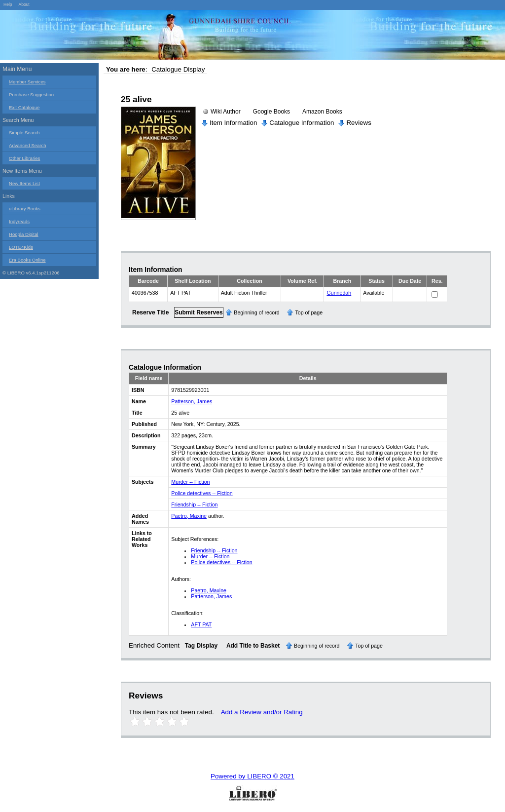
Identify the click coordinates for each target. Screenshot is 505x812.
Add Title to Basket (253, 646)
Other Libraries (24, 158)
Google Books (271, 112)
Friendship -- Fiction (194, 504)
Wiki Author (226, 112)
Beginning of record (256, 312)
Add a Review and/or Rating (262, 712)
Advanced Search (28, 145)
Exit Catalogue (24, 107)
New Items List (24, 183)
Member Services (27, 82)
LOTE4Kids (21, 247)
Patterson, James (192, 401)
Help (8, 4)
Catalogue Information (302, 123)
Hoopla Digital (24, 234)
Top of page (309, 312)
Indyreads (19, 221)
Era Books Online (27, 260)
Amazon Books (322, 112)
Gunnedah (339, 293)
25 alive (136, 99)
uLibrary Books (25, 209)
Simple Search (24, 133)
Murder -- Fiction (190, 482)
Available (374, 293)
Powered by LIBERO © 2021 (252, 776)
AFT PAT (201, 624)
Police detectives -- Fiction (202, 493)
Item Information (233, 123)
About (24, 4)
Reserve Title (151, 312)
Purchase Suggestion (31, 95)
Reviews (359, 123)
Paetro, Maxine (189, 516)
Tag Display (201, 646)
